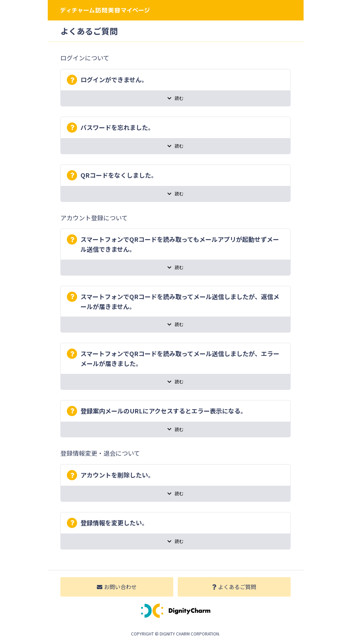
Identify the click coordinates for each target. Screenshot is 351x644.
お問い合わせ (117, 587)
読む (175, 98)
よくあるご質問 (234, 587)
